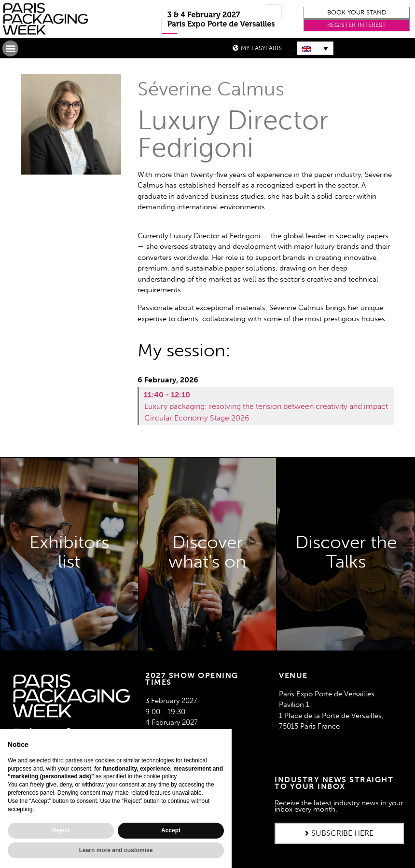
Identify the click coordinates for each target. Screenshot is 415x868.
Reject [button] (61, 830)
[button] (357, 13)
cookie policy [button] (160, 776)
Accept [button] (171, 830)
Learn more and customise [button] (116, 850)
